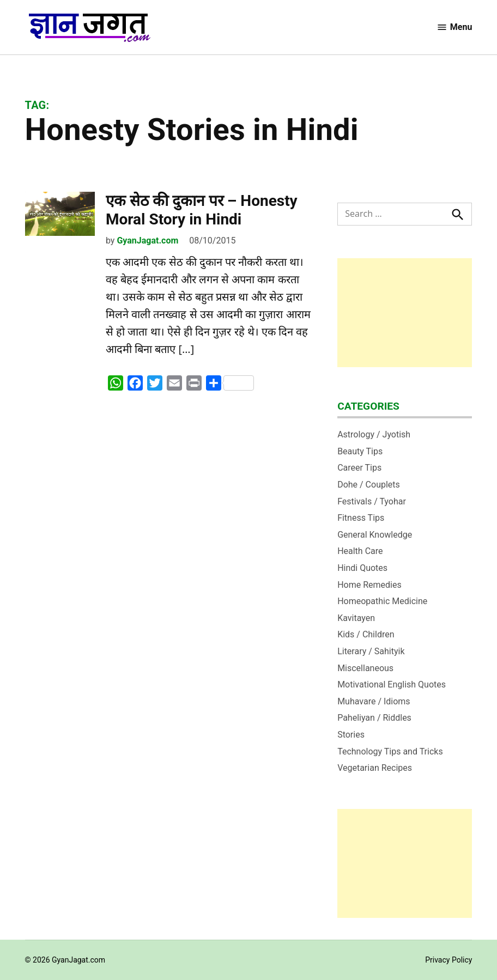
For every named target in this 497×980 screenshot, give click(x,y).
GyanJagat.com (147, 241)
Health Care (360, 551)
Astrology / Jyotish (374, 434)
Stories (351, 735)
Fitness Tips (361, 518)
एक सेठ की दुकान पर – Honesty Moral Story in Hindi (202, 210)
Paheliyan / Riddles (374, 718)
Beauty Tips (360, 451)
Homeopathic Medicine (382, 601)
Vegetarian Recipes (375, 768)
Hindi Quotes (362, 568)
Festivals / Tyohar (372, 501)
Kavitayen (356, 618)
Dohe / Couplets (369, 485)
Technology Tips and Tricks (390, 751)
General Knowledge (375, 535)
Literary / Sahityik (371, 651)
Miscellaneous (365, 668)
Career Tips (359, 468)
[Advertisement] (405, 313)
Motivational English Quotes (392, 684)
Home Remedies (369, 585)
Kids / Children (366, 634)
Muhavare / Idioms (374, 701)
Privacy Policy (448, 960)
